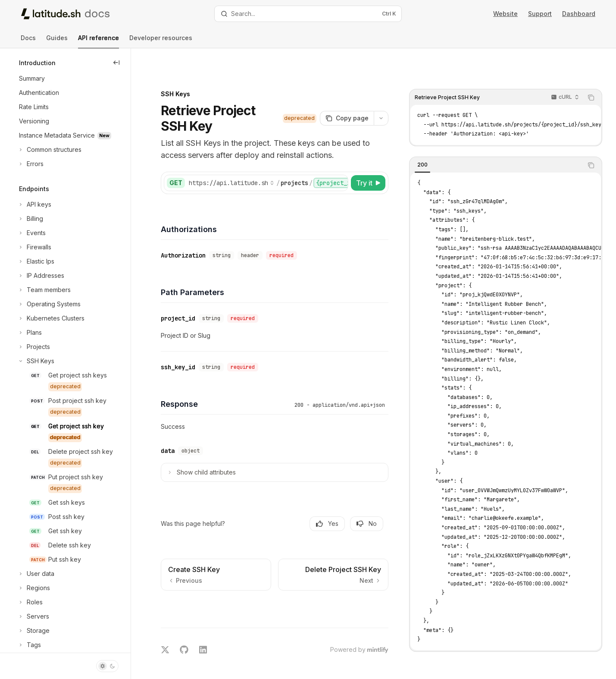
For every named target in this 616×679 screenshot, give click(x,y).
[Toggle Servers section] (33, 616)
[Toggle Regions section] (34, 588)
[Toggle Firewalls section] (34, 247)
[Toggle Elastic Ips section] (36, 261)
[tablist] (501, 142)
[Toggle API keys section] (34, 204)
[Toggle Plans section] (30, 333)
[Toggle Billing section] (30, 219)
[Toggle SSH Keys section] (36, 361)
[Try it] (373, 160)
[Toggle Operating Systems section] (49, 304)
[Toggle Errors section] (30, 164)
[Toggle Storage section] (33, 631)
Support (540, 14)
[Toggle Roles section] (30, 602)
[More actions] (386, 95)
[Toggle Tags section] (29, 645)
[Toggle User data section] (36, 574)
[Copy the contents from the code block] (596, 74)
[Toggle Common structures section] (49, 150)
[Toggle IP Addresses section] (41, 276)
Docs (28, 41)
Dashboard (579, 14)
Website (505, 14)
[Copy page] (352, 95)
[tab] (428, 141)
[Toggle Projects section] (34, 347)
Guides (57, 41)
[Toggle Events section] (31, 233)
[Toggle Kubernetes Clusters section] (51, 318)
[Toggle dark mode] (107, 666)
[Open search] (308, 14)
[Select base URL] (243, 160)
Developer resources (161, 41)
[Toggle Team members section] (44, 290)
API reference (98, 41)
